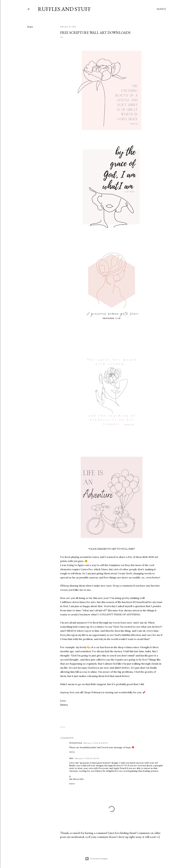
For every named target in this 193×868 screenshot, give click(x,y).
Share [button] (30, 27)
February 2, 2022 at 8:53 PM (96, 743)
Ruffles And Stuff (64, 9)
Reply (72, 752)
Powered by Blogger (96, 859)
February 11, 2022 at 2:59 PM (87, 758)
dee (71, 758)
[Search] (161, 9)
